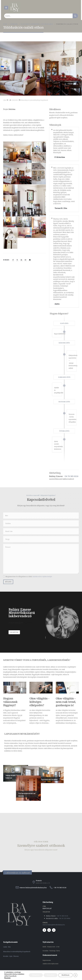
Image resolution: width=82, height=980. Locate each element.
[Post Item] (15, 688)
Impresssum (47, 960)
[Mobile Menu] (6, 8)
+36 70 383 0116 (62, 916)
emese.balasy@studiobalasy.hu (54, 925)
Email (30, 163)
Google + (26, 163)
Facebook (13, 163)
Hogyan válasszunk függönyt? (10, 702)
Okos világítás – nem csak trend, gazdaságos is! (66, 702)
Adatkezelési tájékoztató (51, 964)
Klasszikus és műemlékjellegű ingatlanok (34, 100)
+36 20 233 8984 (64, 918)
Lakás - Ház (7, 947)
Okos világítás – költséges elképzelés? (39, 702)
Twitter (17, 163)
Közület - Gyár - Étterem (11, 956)
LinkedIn (21, 163)
